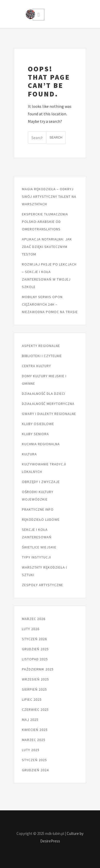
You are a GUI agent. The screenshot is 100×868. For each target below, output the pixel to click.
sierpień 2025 (34, 689)
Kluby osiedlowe (38, 424)
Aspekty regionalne (41, 346)
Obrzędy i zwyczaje (41, 482)
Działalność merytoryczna (48, 404)
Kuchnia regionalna (41, 444)
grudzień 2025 (35, 649)
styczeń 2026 (34, 639)
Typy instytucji (36, 557)
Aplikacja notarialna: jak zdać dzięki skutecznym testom (47, 247)
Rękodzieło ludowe (41, 519)
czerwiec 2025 (35, 710)
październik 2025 (38, 669)
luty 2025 (31, 750)
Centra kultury (36, 366)
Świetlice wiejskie (39, 547)
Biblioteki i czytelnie (42, 356)
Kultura (29, 454)
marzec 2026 (34, 619)
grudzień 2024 (35, 770)
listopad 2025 (35, 659)
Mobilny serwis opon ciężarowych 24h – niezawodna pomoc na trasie (50, 304)
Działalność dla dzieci (44, 394)
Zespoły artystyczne (43, 585)
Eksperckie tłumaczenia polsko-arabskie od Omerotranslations (45, 222)
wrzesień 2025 (35, 679)
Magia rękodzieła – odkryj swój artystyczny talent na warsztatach (49, 197)
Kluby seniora (35, 434)
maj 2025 (30, 720)
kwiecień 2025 (35, 730)
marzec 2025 (34, 740)
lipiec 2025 (32, 699)
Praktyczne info (38, 509)
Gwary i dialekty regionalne (49, 414)
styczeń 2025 (34, 760)
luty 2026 (31, 629)
